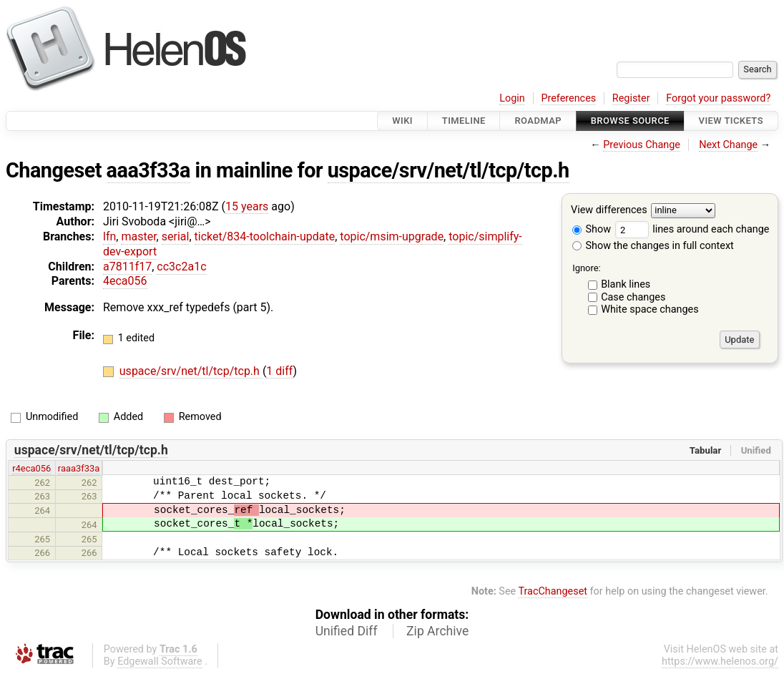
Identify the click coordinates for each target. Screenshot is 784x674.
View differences (609, 211)
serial (176, 236)
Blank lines (626, 284)
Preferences (568, 98)
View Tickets (731, 121)
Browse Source (630, 121)
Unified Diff (347, 631)
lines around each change (692, 229)
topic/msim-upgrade (392, 236)
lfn (109, 236)
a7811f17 (127, 267)
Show (592, 229)
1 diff (279, 371)
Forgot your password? (718, 98)
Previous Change (642, 145)
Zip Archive (437, 631)
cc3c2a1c (181, 267)
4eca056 (125, 281)
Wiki (402, 121)
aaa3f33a (148, 170)
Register (631, 98)
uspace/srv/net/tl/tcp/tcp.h (449, 170)
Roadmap (538, 121)
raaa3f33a (79, 468)
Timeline (464, 121)
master (138, 236)
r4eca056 (31, 468)
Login (512, 98)
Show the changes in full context (653, 246)
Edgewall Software (160, 661)
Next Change (728, 145)
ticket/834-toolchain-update (265, 236)
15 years (247, 206)
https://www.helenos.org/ (720, 661)
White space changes (650, 309)
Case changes (633, 297)
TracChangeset (553, 591)
